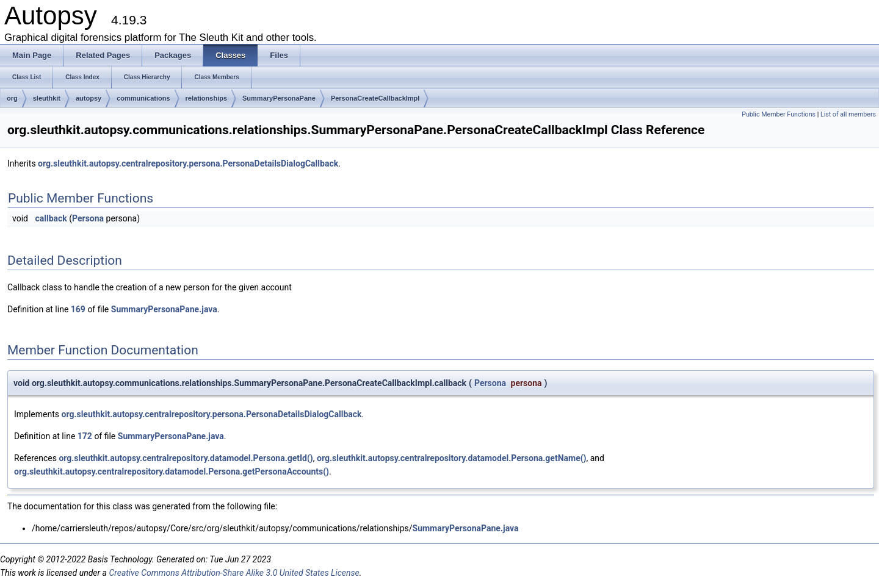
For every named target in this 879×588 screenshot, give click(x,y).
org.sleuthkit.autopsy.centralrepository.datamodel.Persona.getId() (186, 458)
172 (85, 436)
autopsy (89, 98)
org (12, 98)
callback (51, 218)
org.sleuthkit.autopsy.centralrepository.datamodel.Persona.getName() (451, 458)
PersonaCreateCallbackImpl (375, 98)
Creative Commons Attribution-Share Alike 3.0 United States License (234, 573)
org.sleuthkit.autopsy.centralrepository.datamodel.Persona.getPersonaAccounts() (172, 471)
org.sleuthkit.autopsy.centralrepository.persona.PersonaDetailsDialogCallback (188, 163)
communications (143, 98)
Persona (88, 218)
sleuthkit (47, 98)
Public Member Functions (779, 114)
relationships (206, 98)
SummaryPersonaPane (279, 98)
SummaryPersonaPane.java (164, 309)
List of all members (848, 114)
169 (78, 309)
